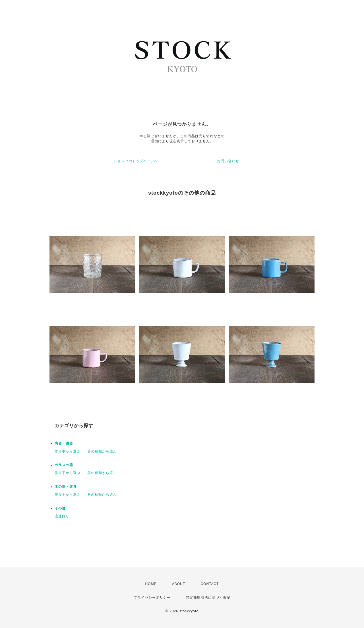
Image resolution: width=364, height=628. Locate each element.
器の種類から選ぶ (102, 451)
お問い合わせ (228, 161)
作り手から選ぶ (68, 451)
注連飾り (62, 516)
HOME (151, 584)
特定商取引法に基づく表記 (208, 598)
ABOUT (179, 584)
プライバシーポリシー (152, 598)
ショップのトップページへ (136, 161)
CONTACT (210, 584)
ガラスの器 (64, 465)
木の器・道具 (66, 487)
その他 (60, 508)
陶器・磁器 (64, 443)
